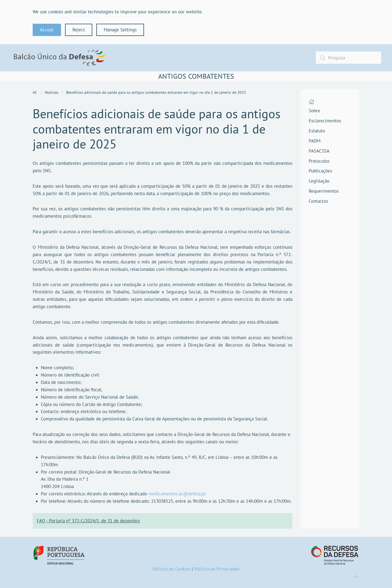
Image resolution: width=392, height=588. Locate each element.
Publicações (320, 171)
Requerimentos (324, 191)
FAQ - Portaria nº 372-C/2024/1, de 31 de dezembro (88, 521)
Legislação (319, 181)
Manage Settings (120, 30)
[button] (356, 577)
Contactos (318, 201)
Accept (47, 30)
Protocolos (319, 161)
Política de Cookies (171, 569)
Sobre (314, 111)
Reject (79, 30)
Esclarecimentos (325, 121)
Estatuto (317, 131)
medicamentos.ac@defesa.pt (177, 494)
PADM (315, 141)
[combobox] (348, 58)
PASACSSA (319, 151)
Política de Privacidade (217, 569)
